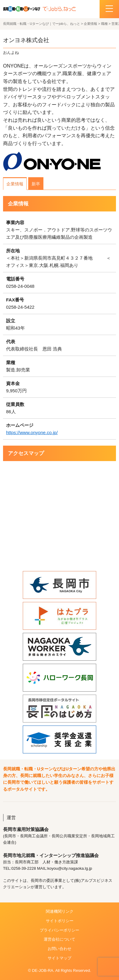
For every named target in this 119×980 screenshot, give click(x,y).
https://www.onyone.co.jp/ (32, 432)
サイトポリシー (60, 921)
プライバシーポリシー (59, 930)
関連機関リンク (60, 911)
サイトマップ (59, 958)
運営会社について (59, 939)
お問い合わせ (59, 949)
